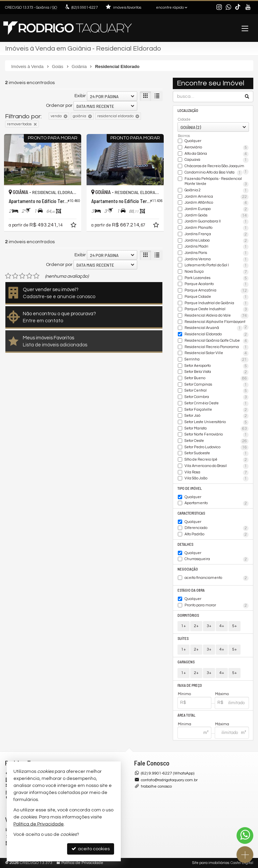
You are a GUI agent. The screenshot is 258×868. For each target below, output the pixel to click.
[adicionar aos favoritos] (74, 226)
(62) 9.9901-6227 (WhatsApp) (168, 773)
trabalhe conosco (156, 786)
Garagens (186, 662)
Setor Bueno (217, 379)
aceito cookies (91, 849)
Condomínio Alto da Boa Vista (214, 173)
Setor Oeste (217, 441)
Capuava (217, 160)
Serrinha (217, 360)
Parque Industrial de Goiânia (217, 304)
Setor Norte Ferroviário (217, 435)
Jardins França (217, 235)
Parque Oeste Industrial (217, 310)
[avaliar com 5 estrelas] (36, 276)
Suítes (183, 638)
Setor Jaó (217, 416)
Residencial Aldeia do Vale (217, 316)
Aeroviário (217, 148)
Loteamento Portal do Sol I (217, 266)
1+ (184, 626)
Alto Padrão (217, 535)
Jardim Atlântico (217, 203)
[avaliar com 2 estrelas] (15, 276)
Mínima (185, 724)
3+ (209, 626)
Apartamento (217, 504)
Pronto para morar (217, 606)
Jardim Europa (217, 209)
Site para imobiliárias (211, 863)
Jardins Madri (217, 247)
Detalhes (185, 544)
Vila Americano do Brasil (217, 466)
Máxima (222, 724)
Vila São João (217, 479)
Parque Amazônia (217, 291)
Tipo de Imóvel (190, 488)
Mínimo (184, 694)
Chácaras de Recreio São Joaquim (217, 166)
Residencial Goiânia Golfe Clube (217, 341)
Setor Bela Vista (217, 372)
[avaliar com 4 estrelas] (29, 276)
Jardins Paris (217, 253)
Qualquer (193, 141)
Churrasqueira (217, 559)
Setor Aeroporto (217, 366)
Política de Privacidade (82, 863)
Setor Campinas (217, 385)
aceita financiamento (217, 578)
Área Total (186, 715)
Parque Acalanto (217, 284)
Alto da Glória (217, 154)
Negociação (188, 569)
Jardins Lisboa (217, 241)
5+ (235, 626)
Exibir (80, 96)
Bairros (184, 136)
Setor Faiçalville (217, 410)
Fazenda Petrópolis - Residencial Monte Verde (217, 182)
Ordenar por (59, 106)
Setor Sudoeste (217, 454)
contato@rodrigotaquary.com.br (169, 780)
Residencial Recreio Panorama (217, 347)
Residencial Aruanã (214, 328)
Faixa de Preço (190, 685)
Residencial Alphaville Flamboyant (217, 322)
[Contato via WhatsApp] (245, 836)
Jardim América (217, 197)
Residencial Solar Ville (217, 353)
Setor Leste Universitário (217, 422)
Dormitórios (188, 615)
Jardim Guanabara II (217, 222)
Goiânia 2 (217, 191)
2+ (196, 626)
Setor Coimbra (217, 397)
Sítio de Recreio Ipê (217, 460)
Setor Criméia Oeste (217, 404)
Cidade (184, 119)
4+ (222, 626)
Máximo (222, 694)
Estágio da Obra (191, 590)
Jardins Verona (217, 260)
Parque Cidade (217, 297)
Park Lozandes (217, 278)
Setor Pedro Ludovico (217, 448)
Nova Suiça (217, 272)
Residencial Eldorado (217, 335)
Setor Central (217, 391)
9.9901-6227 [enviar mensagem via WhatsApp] (85, 8)
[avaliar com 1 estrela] (8, 276)
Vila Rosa (217, 473)
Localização (188, 110)
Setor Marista (217, 429)
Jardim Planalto (217, 228)
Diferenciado (217, 528)
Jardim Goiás (217, 216)
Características (191, 513)
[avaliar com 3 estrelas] (22, 276)
